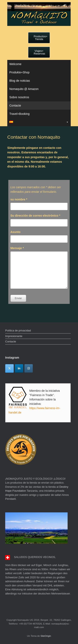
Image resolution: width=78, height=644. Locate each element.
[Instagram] (29, 368)
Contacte (15, 106)
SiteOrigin (46, 636)
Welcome (15, 64)
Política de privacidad (18, 330)
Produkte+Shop (19, 72)
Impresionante (14, 336)
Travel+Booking (19, 114)
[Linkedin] (19, 368)
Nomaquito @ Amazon (24, 89)
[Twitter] (9, 368)
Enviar (18, 298)
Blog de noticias (20, 81)
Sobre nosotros (19, 97)
